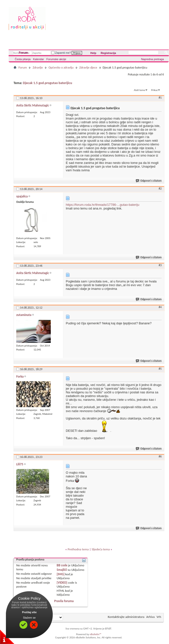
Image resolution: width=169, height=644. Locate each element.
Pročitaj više (29, 612)
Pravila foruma (64, 601)
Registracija (108, 53)
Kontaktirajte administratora (126, 617)
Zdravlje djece (88, 67)
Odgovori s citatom (149, 181)
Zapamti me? (61, 53)
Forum (23, 53)
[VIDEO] (62, 583)
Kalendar (38, 59)
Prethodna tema (78, 549)
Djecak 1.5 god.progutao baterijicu (48, 83)
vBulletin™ (95, 634)
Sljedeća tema (101, 549)
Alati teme (139, 90)
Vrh (159, 617)
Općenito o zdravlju (61, 67)
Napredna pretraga (152, 59)
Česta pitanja (23, 59)
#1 (160, 98)
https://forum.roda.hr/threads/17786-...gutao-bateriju (102, 205)
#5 (160, 369)
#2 (160, 189)
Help (93, 53)
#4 (160, 307)
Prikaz (154, 90)
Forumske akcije (56, 59)
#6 (160, 456)
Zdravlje (38, 67)
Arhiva (151, 617)
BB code (62, 565)
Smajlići (62, 570)
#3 (160, 265)
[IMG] (61, 574)
